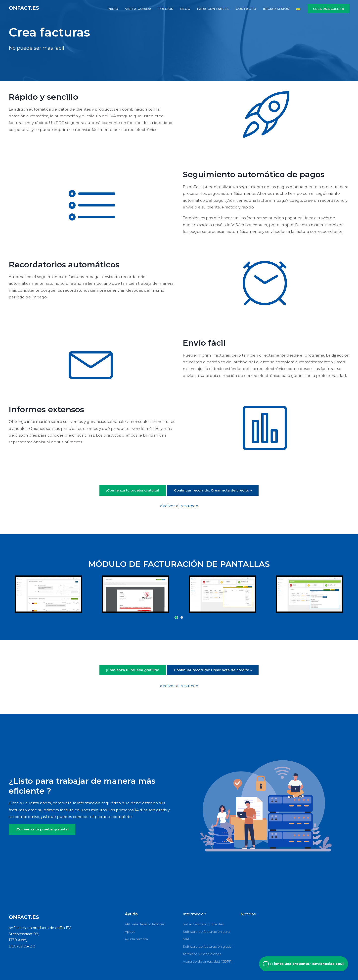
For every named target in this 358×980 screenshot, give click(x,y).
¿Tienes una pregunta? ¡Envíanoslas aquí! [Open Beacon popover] (304, 964)
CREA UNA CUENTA (329, 9)
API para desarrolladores (145, 924)
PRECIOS (166, 9)
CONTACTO (246, 9)
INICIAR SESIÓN (276, 9)
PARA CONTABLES (213, 9)
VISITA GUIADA (138, 9)
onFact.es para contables (203, 924)
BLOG (185, 9)
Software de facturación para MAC (206, 935)
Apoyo (130, 932)
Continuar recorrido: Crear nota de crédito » (213, 490)
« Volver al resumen (179, 506)
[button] (176, 617)
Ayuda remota (136, 939)
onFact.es (24, 8)
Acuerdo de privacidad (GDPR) (208, 961)
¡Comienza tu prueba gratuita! (133, 490)
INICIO (113, 9)
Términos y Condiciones (202, 954)
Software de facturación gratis (207, 946)
